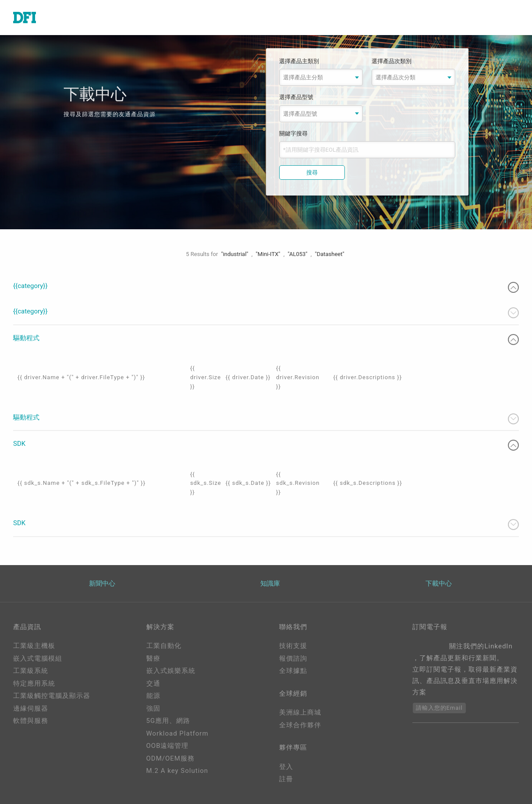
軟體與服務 (31, 721)
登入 (286, 767)
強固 (153, 708)
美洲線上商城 (300, 712)
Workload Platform (177, 733)
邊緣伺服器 (31, 708)
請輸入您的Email (439, 708)
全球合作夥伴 (300, 725)
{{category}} (266, 287)
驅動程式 (266, 340)
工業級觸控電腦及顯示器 (52, 696)
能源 (153, 696)
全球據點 (293, 671)
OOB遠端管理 (168, 746)
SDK (266, 445)
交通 (153, 683)
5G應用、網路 (168, 721)
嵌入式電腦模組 (38, 658)
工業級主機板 (34, 646)
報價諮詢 (293, 658)
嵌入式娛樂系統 (171, 671)
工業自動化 (164, 646)
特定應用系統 (34, 683)
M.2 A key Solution (177, 771)
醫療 (153, 658)
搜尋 (312, 173)
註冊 (286, 779)
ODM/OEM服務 (170, 758)
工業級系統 (31, 671)
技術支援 (293, 646)
